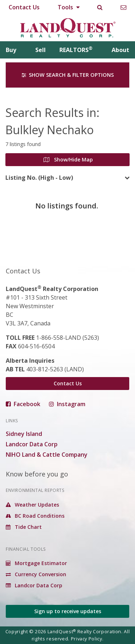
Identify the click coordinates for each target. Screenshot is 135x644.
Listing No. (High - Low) (39, 178)
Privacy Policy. (87, 639)
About (120, 50)
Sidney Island (24, 434)
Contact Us (24, 7)
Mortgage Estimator (36, 563)
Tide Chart (24, 527)
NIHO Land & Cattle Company (47, 455)
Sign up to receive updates (68, 611)
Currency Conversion (36, 574)
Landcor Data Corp (32, 444)
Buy (11, 50)
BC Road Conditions (35, 516)
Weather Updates (32, 505)
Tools (69, 7)
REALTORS (76, 50)
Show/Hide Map (68, 159)
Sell (40, 50)
